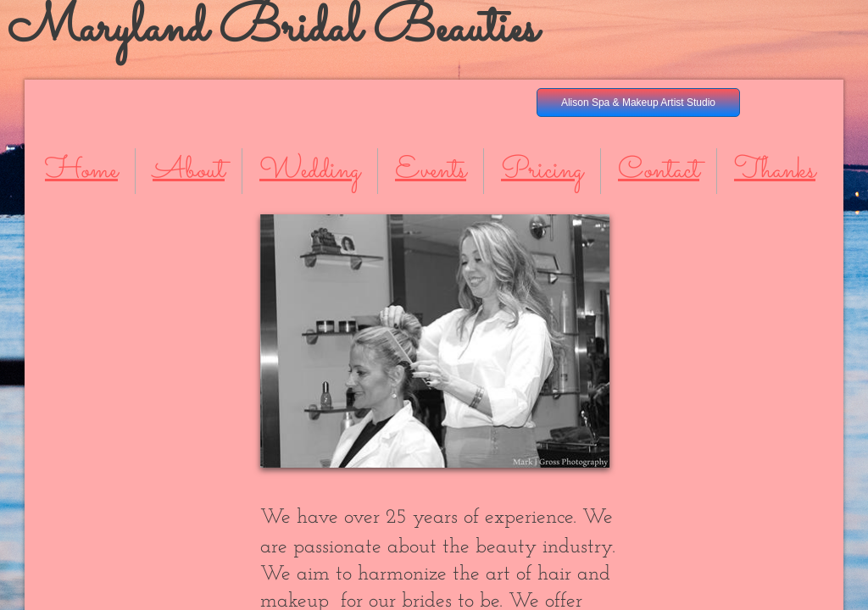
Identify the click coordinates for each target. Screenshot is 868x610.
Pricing (542, 171)
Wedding (310, 171)
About (189, 171)
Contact (659, 171)
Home (81, 171)
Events (431, 171)
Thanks (775, 171)
